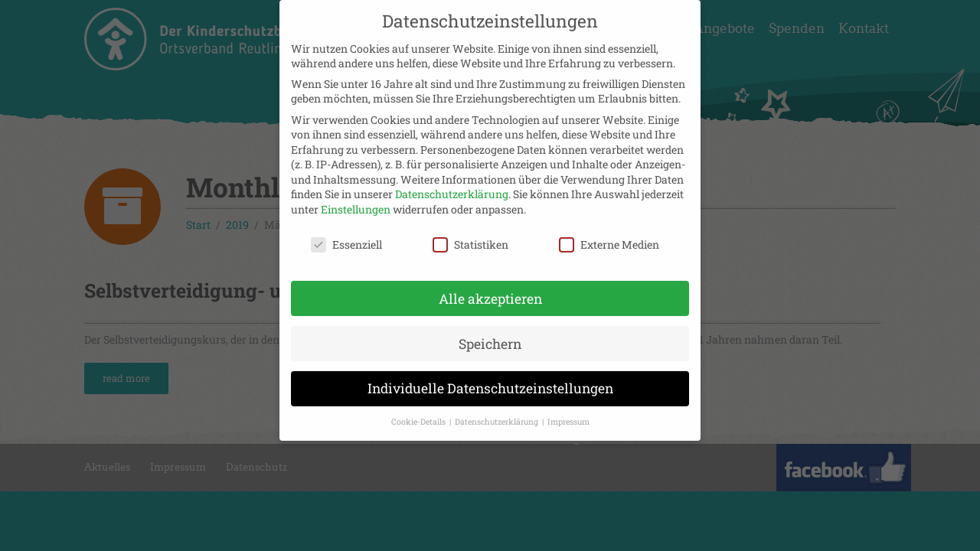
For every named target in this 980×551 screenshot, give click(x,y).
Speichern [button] (490, 335)
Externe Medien (609, 235)
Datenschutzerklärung (452, 186)
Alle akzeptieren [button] (490, 290)
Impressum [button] (568, 413)
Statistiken (470, 235)
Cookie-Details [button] (420, 413)
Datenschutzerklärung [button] (498, 413)
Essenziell (346, 235)
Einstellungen (356, 200)
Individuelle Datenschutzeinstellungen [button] (490, 380)
